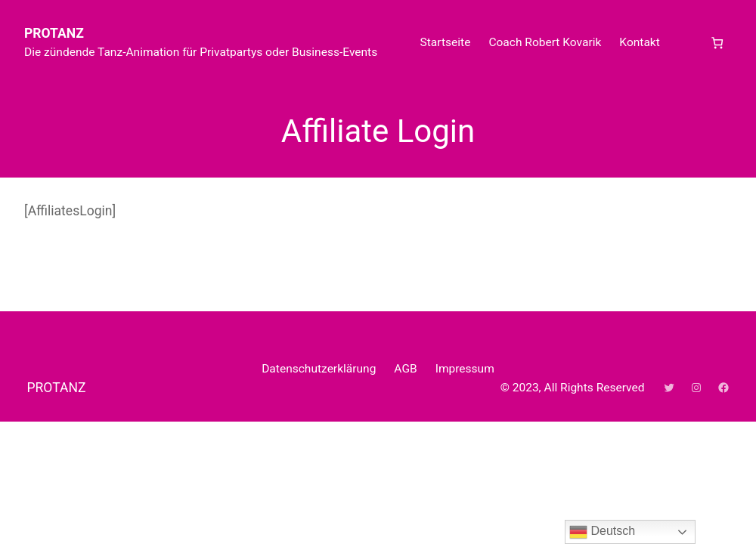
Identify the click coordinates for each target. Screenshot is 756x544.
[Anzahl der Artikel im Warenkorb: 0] (717, 43)
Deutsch (602, 532)
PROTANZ (54, 33)
